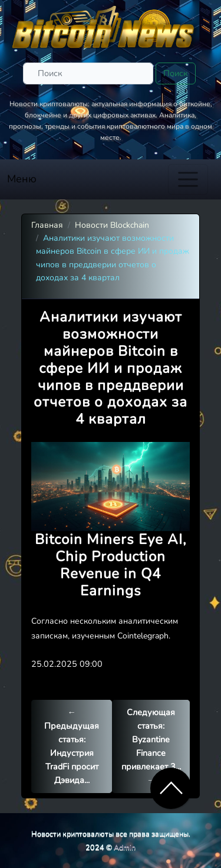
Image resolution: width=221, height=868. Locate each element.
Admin (125, 847)
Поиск (176, 73)
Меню (22, 179)
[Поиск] (88, 73)
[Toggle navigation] (188, 179)
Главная (47, 225)
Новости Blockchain (112, 225)
